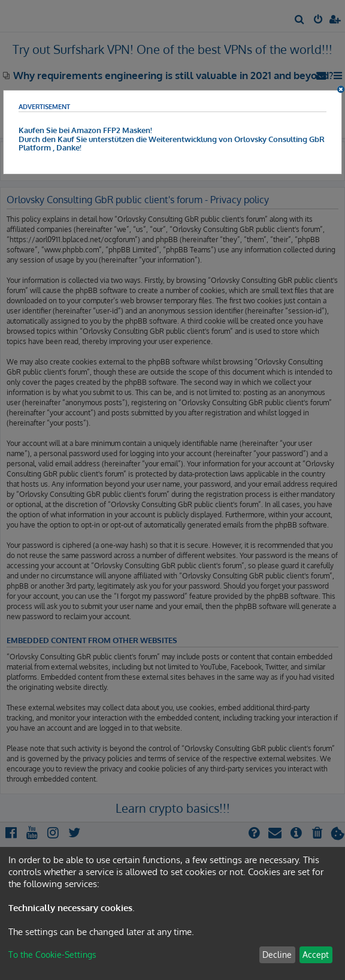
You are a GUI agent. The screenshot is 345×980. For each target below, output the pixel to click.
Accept (316, 955)
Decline (277, 955)
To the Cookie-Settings (52, 955)
